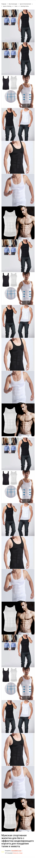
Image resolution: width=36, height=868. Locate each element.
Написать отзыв (18, 853)
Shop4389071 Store (16, 851)
